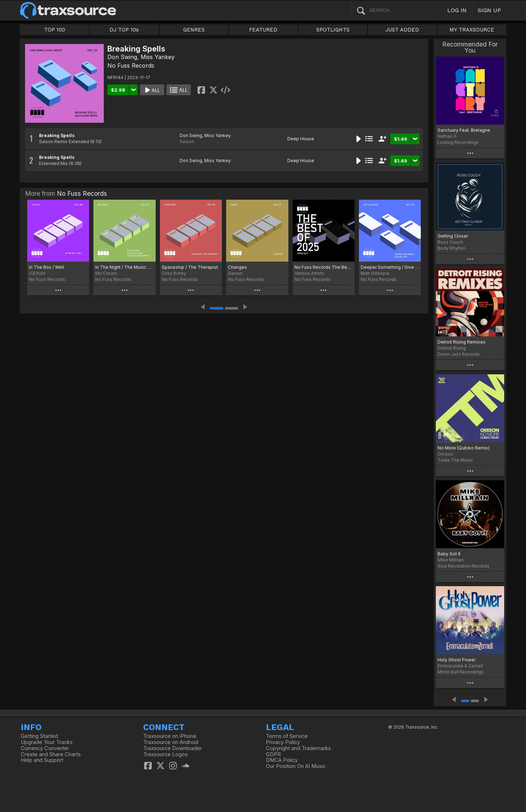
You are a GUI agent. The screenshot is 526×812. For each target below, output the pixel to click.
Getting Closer (453, 236)
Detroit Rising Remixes (462, 342)
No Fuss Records (131, 65)
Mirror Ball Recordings (461, 672)
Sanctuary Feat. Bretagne (464, 130)
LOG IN (457, 10)
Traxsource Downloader (172, 748)
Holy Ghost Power (457, 660)
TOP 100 (55, 30)
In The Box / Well (47, 267)
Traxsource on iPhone (170, 736)
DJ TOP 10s (124, 30)
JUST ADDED (402, 30)
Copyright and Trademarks (298, 748)
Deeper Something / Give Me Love (390, 267)
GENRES (194, 30)
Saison (187, 142)
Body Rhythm (452, 248)
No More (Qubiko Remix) (464, 448)
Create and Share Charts (51, 754)
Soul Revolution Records (464, 566)
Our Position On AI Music (296, 766)
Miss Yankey (158, 57)
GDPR (273, 754)
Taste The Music (455, 460)
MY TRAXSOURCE (472, 30)
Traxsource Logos (165, 754)
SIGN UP (489, 10)
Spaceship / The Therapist (190, 267)
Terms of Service (287, 736)
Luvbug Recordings (458, 142)
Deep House (301, 139)
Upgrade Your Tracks (47, 742)
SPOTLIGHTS (333, 30)
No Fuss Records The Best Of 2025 (324, 267)
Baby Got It (449, 554)
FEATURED (263, 30)
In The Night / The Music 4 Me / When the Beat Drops (124, 267)
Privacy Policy (283, 742)
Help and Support (42, 760)
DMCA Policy (282, 760)
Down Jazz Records (459, 354)
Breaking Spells (57, 135)
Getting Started (39, 736)
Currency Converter (45, 748)
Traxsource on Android (171, 742)
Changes (237, 267)
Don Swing (122, 57)
